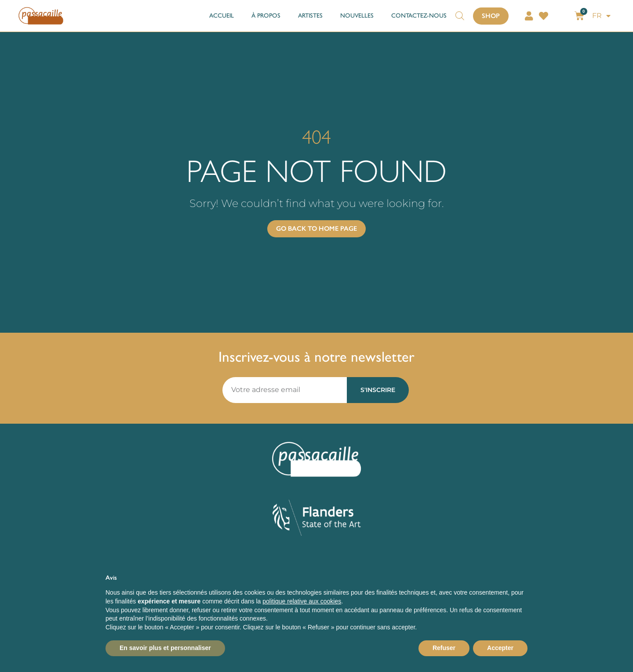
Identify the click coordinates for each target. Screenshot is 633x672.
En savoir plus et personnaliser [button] (165, 648)
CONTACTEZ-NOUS (419, 16)
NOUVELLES (357, 16)
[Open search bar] (460, 12)
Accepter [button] (500, 648)
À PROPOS (266, 16)
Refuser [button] (444, 648)
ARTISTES (310, 16)
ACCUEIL (222, 16)
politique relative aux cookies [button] (302, 601)
